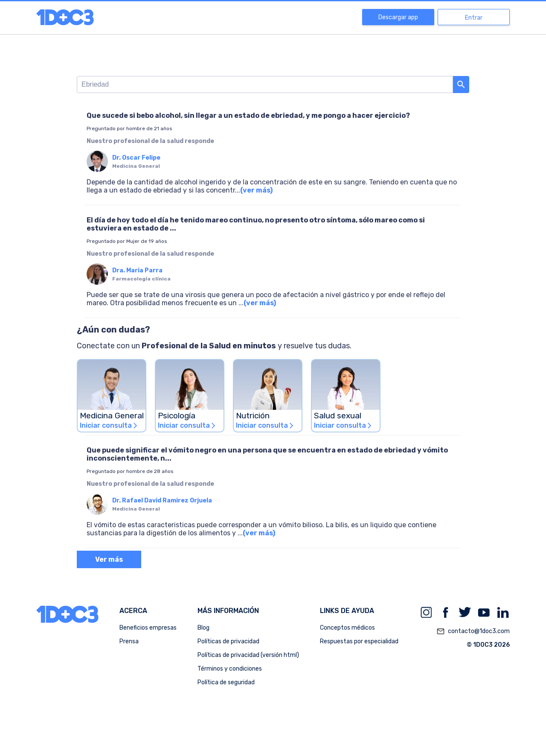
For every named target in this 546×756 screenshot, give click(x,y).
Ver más (109, 559)
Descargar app (398, 17)
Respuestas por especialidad (359, 641)
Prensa (129, 641)
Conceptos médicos (347, 628)
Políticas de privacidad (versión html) (248, 655)
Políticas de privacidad (228, 641)
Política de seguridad (226, 682)
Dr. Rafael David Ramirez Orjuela (162, 501)
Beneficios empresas (148, 628)
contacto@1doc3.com (473, 631)
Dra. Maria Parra (137, 270)
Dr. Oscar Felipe (136, 158)
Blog (203, 628)
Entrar (474, 18)
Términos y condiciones (230, 669)
